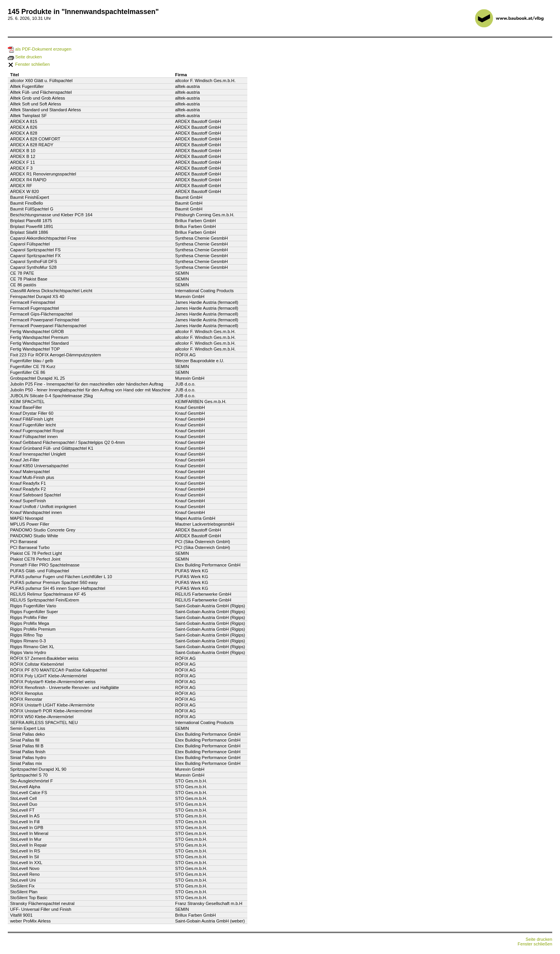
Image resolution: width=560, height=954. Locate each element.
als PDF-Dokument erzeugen (39, 49)
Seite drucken (25, 57)
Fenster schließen (29, 64)
